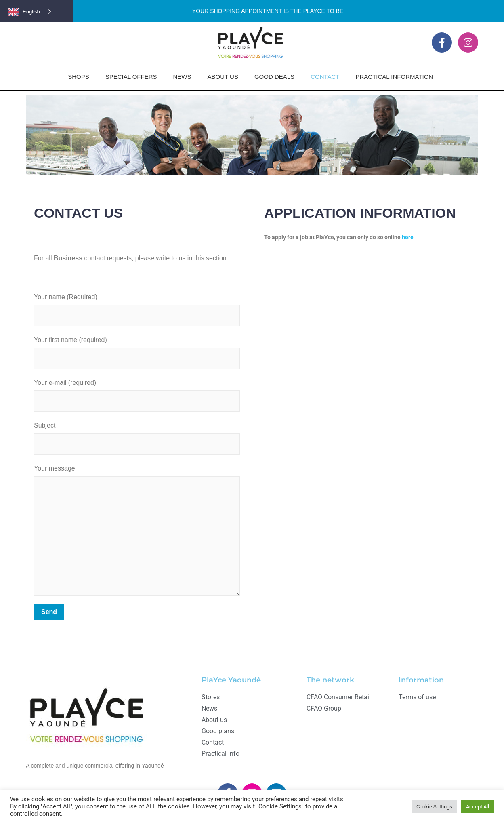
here (408, 237)
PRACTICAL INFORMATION (395, 77)
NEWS (182, 77)
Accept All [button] (478, 807)
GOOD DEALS (274, 77)
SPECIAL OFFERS (131, 77)
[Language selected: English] (34, 11)
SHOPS (79, 77)
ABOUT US (223, 77)
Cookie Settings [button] (434, 807)
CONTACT (325, 77)
